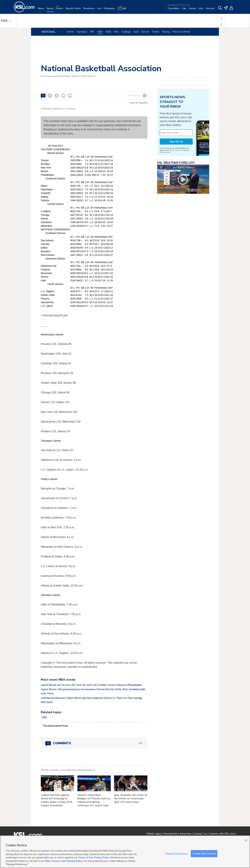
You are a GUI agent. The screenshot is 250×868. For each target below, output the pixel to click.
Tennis (156, 32)
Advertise (186, 834)
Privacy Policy (165, 152)
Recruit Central (181, 32)
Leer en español (139, 103)
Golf (136, 32)
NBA (100, 32)
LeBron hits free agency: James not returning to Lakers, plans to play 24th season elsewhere (57, 800)
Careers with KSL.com (222, 834)
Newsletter (171, 834)
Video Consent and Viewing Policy (63, 861)
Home (70, 32)
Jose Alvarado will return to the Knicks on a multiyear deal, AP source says (131, 798)
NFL (92, 32)
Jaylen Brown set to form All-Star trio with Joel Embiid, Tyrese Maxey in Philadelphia (91, 685)
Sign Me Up (176, 142)
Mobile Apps (154, 834)
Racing (166, 32)
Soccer (145, 32)
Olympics (82, 32)
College (126, 32)
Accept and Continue (204, 853)
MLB (108, 32)
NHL (116, 32)
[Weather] (123, 10)
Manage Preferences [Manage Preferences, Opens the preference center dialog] (176, 853)
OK (246, 840)
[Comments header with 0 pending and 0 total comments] (94, 743)
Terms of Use (180, 150)
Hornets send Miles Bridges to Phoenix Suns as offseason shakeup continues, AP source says (94, 800)
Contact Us (200, 834)
